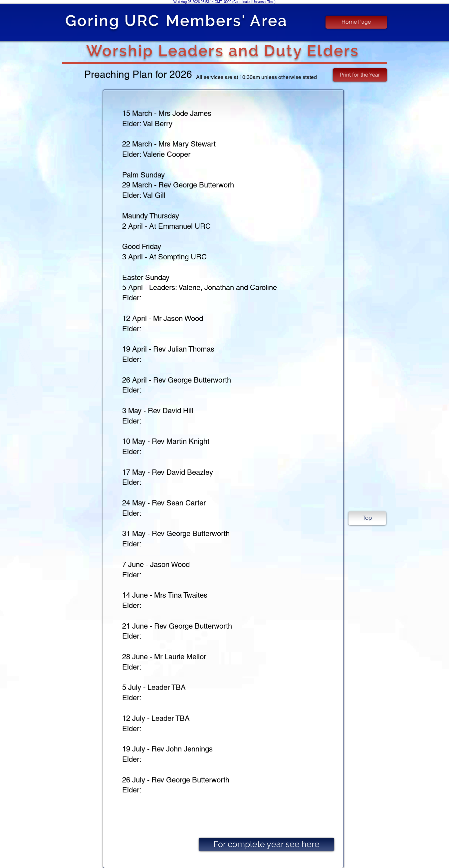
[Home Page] (356, 22)
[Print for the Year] (360, 75)
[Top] (367, 518)
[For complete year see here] (266, 844)
